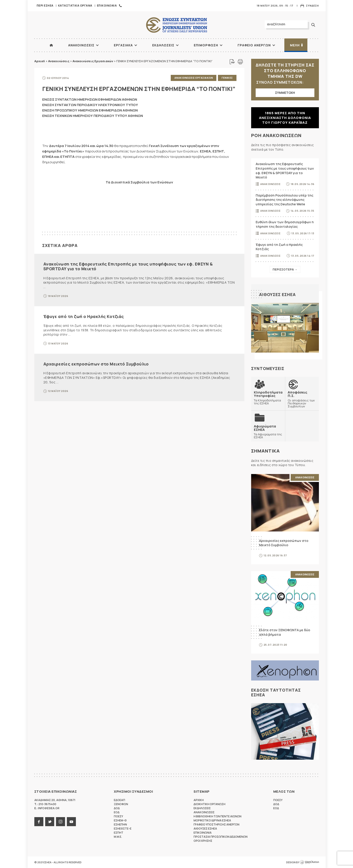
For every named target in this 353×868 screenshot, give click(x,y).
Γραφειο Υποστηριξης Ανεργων (216, 824)
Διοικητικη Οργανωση (209, 804)
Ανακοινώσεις (59, 61)
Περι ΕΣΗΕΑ (45, 6)
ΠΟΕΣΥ (118, 816)
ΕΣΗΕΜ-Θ (120, 820)
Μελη (295, 45)
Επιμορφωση (206, 45)
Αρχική (40, 61)
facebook (39, 822)
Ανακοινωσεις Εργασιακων (194, 78)
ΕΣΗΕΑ (177, 25)
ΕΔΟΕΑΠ (119, 800)
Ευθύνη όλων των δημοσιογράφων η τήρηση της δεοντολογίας (285, 224)
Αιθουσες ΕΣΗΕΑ (277, 294)
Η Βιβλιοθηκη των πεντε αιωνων (217, 816)
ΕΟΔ (117, 812)
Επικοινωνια (107, 6)
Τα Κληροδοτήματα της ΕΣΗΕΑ (268, 398)
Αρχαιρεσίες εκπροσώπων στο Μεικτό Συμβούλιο (96, 364)
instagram (61, 822)
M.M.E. (118, 837)
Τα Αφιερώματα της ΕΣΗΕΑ (268, 432)
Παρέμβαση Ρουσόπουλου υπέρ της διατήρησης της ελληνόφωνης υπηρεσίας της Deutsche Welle (284, 200)
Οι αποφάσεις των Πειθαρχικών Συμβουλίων (302, 399)
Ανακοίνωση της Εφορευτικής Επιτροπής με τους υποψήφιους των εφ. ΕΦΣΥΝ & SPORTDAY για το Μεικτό (128, 266)
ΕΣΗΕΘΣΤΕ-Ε (123, 829)
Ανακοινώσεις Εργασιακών (93, 61)
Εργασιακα (123, 45)
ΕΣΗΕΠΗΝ (120, 824)
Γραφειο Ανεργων (254, 45)
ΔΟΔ (117, 808)
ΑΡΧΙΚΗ (51, 45)
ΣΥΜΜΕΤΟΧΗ (285, 93)
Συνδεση (312, 6)
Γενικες (227, 78)
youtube (71, 822)
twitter (50, 822)
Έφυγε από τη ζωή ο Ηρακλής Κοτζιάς (84, 316)
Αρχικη (199, 800)
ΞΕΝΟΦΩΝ (121, 804)
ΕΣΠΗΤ (119, 833)
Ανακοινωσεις (81, 45)
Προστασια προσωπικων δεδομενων (221, 837)
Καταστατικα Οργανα (75, 6)
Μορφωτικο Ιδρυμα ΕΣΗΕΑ (212, 820)
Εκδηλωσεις (163, 45)
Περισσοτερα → (285, 269)
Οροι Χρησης (203, 841)
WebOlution (309, 862)
